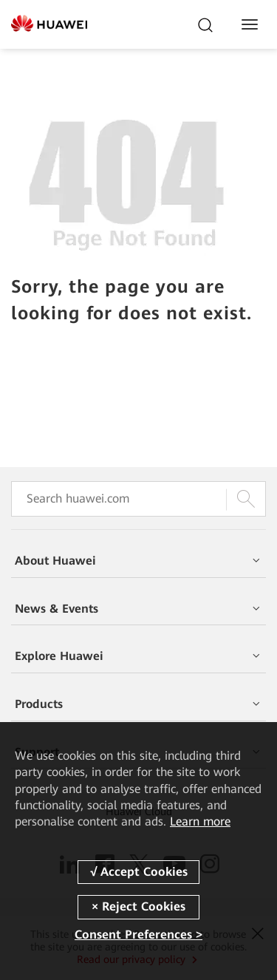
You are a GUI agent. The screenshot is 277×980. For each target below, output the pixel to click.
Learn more (200, 821)
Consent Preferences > (138, 935)
